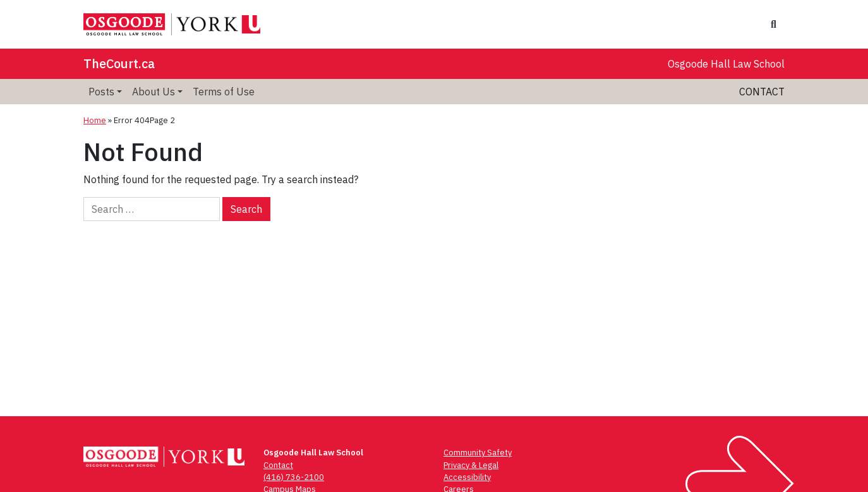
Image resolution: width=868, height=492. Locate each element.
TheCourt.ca (119, 63)
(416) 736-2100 (294, 477)
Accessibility (467, 477)
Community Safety (478, 453)
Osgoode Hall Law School (726, 64)
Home (95, 120)
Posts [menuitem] (101, 92)
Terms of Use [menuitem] (224, 92)
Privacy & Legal (471, 465)
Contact (762, 92)
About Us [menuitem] (154, 92)
